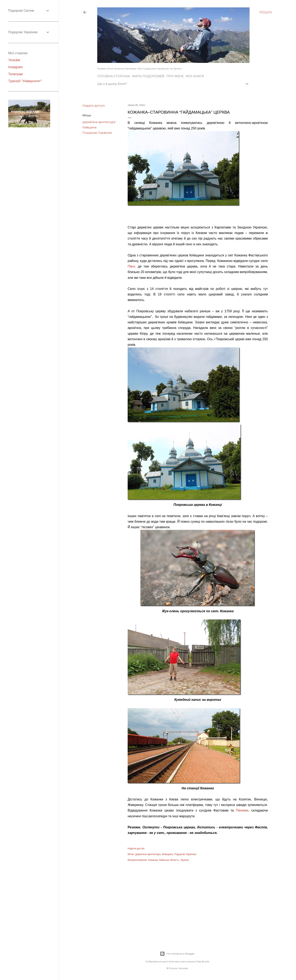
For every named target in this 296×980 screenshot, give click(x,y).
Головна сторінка (114, 76)
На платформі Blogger (177, 954)
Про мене (175, 76)
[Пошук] (266, 12)
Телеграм (15, 74)
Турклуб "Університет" (25, 81)
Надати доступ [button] (94, 106)
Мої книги (195, 76)
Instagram (16, 67)
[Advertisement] (198, 902)
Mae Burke (203, 961)
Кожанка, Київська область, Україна (169, 860)
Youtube (14, 60)
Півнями (242, 810)
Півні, (132, 266)
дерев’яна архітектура (99, 122)
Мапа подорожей (148, 76)
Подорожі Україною (97, 133)
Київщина (89, 127)
